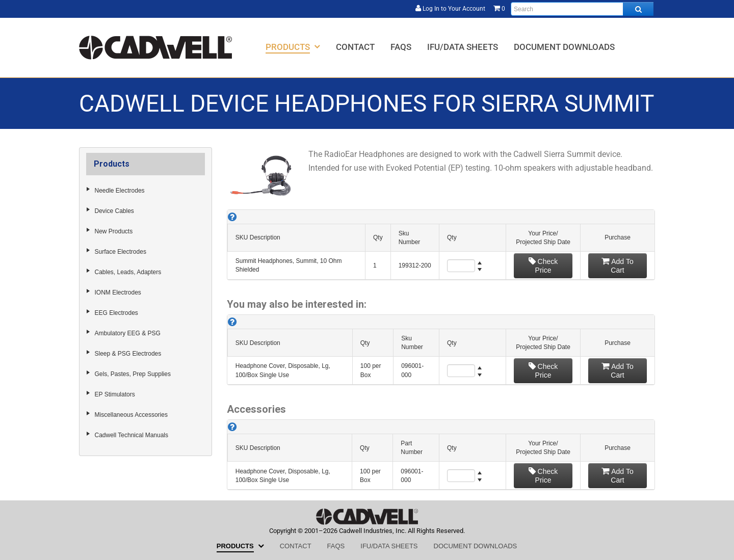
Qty (378, 237)
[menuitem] (293, 47)
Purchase (618, 237)
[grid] (441, 245)
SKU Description (258, 237)
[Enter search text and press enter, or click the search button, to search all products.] (582, 9)
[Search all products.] (638, 9)
